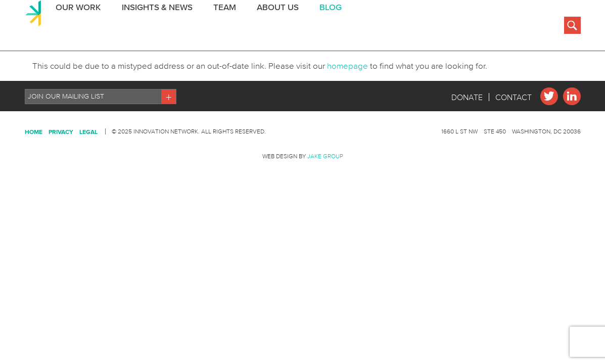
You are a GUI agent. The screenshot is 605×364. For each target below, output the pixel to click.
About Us (274, 27)
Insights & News (154, 27)
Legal (88, 182)
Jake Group (325, 207)
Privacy (61, 182)
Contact (514, 148)
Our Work (76, 27)
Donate (467, 148)
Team (221, 27)
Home (34, 182)
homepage (340, 116)
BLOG (326, 27)
